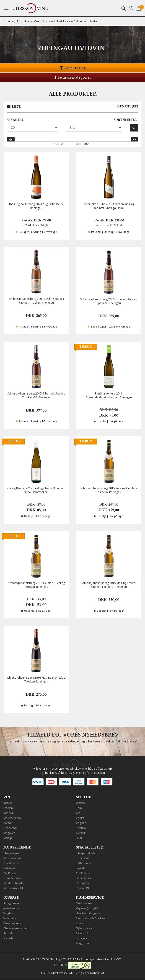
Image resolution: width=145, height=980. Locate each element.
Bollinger (9, 868)
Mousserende (13, 818)
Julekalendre (11, 908)
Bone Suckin (84, 878)
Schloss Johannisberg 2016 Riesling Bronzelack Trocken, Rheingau (36, 680)
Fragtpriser (83, 943)
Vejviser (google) (87, 908)
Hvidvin (48, 21)
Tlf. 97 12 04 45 (73, 959)
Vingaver (9, 833)
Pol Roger (10, 873)
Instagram (83, 938)
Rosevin (9, 813)
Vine (37, 21)
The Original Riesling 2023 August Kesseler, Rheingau (36, 206)
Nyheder (9, 938)
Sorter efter (125, 120)
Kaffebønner (84, 863)
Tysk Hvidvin (65, 21)
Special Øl (82, 888)
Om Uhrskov (84, 903)
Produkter (24, 21)
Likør (79, 838)
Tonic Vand (83, 858)
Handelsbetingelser (89, 913)
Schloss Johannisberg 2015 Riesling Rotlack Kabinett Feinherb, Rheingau (109, 585)
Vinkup (8, 838)
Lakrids (81, 868)
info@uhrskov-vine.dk (99, 959)
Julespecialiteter (86, 853)
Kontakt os (83, 923)
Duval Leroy (11, 863)
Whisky (80, 803)
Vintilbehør (10, 918)
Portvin (8, 823)
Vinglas (8, 913)
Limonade (82, 883)
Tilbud (8, 933)
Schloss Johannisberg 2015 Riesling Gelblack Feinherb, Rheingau (109, 490)
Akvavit (80, 833)
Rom (79, 808)
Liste (16, 107)
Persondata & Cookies (91, 918)
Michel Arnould (13, 888)
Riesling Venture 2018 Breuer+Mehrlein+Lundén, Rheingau (109, 395)
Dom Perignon (13, 878)
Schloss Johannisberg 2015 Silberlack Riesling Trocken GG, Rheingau (36, 395)
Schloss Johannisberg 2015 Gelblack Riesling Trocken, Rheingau (36, 585)
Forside (8, 21)
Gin (78, 813)
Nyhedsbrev (84, 928)
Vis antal (15, 120)
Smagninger (11, 903)
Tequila (81, 828)
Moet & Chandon (14, 883)
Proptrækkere (12, 923)
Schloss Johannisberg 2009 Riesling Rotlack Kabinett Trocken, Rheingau (36, 301)
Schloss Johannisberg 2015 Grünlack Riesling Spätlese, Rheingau (109, 301)
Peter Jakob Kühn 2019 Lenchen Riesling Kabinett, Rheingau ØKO (109, 206)
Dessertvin (10, 828)
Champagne (11, 853)
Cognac (81, 823)
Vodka (80, 818)
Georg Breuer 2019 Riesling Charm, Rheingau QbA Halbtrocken (36, 490)
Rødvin (8, 803)
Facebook (82, 933)
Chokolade (83, 873)
